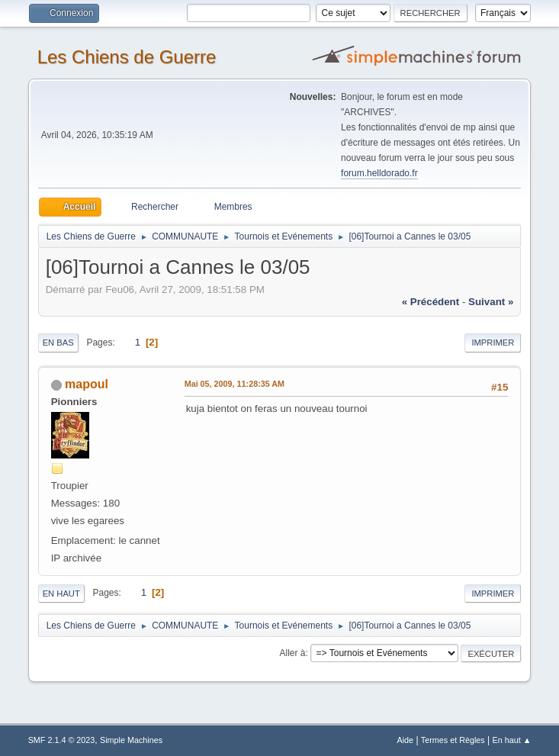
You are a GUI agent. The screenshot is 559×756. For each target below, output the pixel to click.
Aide (405, 740)
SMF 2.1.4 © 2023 (62, 740)
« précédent (431, 302)
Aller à (293, 653)
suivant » (491, 302)
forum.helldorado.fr (379, 173)
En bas (58, 343)
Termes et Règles (453, 740)
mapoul (87, 384)
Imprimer (493, 343)
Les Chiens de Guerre (127, 57)
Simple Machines (131, 740)
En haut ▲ (512, 740)
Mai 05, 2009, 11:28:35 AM (235, 384)
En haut (61, 594)
